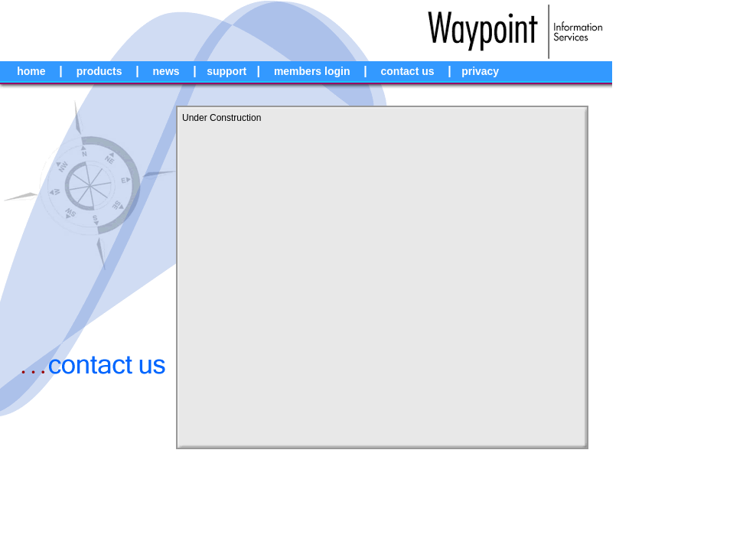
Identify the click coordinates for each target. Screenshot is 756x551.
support (226, 71)
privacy (480, 71)
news (166, 71)
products (99, 71)
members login (312, 71)
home (31, 71)
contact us (408, 71)
